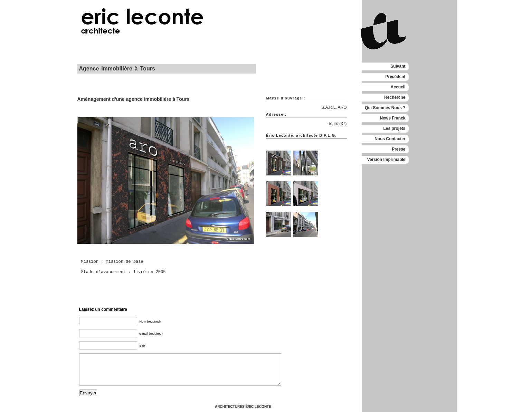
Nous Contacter (390, 139)
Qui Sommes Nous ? (385, 108)
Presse (398, 149)
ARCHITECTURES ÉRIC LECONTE (243, 407)
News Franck (392, 118)
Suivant (398, 66)
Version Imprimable (386, 160)
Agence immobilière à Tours (117, 69)
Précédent (395, 77)
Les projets (394, 128)
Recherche (395, 97)
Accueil (398, 87)
